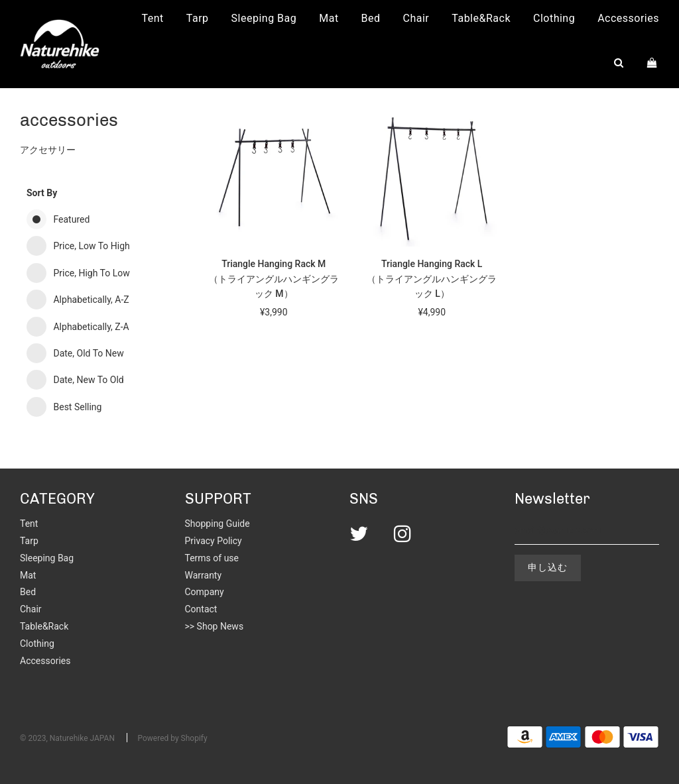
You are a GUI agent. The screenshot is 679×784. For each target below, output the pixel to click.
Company (205, 592)
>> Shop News (215, 626)
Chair (416, 18)
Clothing (554, 18)
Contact (201, 609)
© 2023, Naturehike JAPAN (67, 738)
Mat (329, 18)
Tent (153, 18)
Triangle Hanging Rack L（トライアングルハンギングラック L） (432, 279)
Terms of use (212, 558)
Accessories (628, 18)
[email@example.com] (587, 531)
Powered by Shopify (172, 738)
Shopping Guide (217, 524)
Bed (371, 18)
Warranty (204, 575)
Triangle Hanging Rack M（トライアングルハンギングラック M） (274, 279)
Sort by (42, 193)
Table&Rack (481, 18)
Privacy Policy (214, 541)
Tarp (198, 18)
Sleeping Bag (264, 18)
